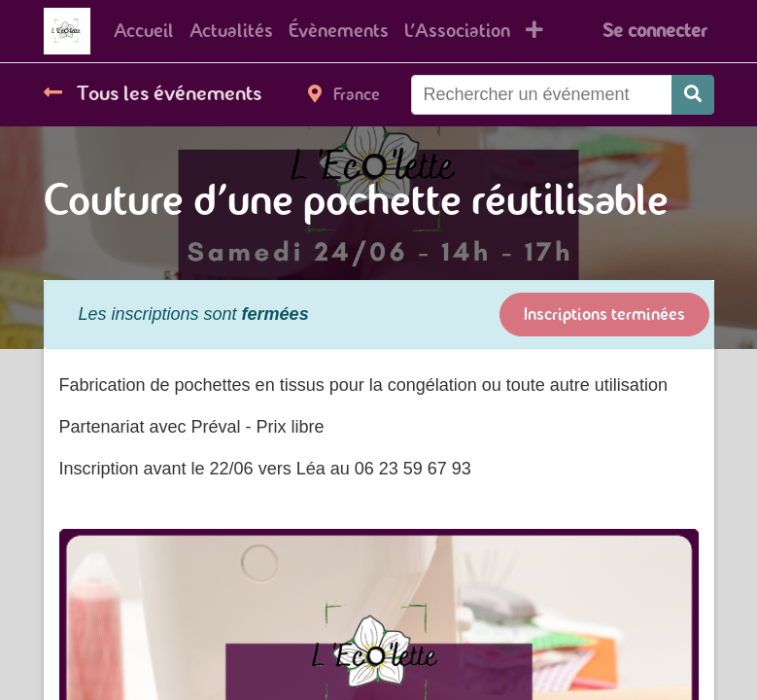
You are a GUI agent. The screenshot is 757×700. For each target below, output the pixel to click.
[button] (534, 31)
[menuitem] (144, 31)
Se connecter (654, 31)
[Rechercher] (693, 95)
